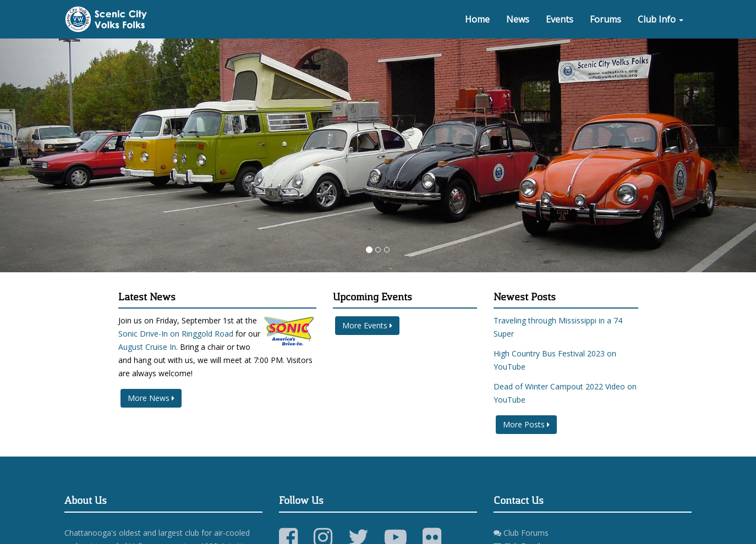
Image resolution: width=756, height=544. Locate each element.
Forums (606, 19)
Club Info (661, 19)
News (518, 19)
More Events (367, 325)
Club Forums (521, 533)
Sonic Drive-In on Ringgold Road (176, 334)
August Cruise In (147, 347)
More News (151, 398)
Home (477, 19)
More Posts (526, 424)
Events (560, 19)
